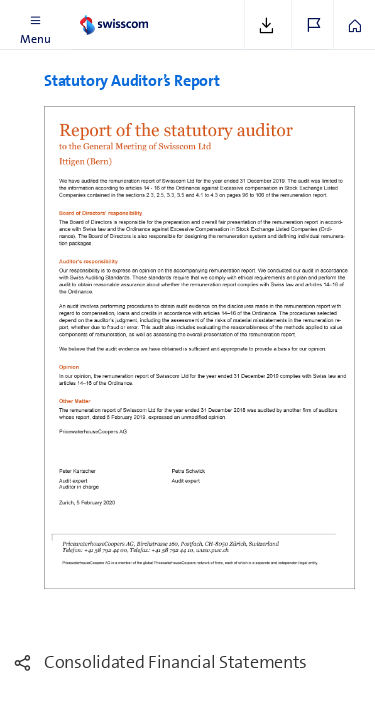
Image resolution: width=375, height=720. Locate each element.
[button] (35, 25)
